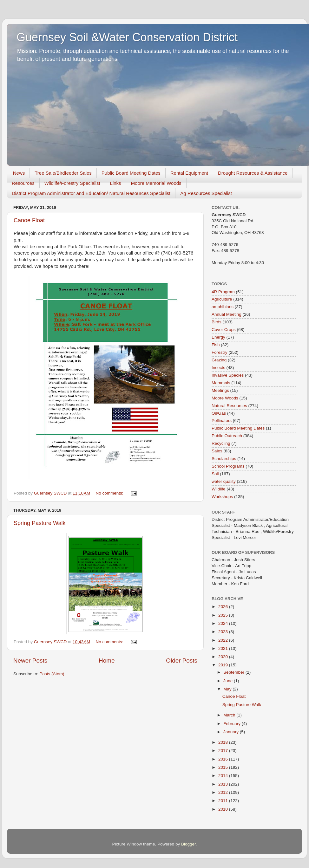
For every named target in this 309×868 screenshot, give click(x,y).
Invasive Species (228, 375)
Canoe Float (29, 220)
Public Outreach (227, 436)
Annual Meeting (227, 314)
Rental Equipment (189, 173)
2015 (224, 767)
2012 (224, 792)
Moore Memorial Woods (156, 183)
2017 (224, 751)
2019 (224, 665)
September (234, 672)
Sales (217, 451)
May (228, 689)
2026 (224, 607)
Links (116, 183)
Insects (218, 368)
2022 (224, 640)
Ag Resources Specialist (206, 193)
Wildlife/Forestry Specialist (72, 183)
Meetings (220, 390)
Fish (216, 345)
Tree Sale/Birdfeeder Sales (63, 173)
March (230, 715)
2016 (224, 759)
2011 (224, 801)
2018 (224, 742)
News (19, 173)
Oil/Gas (219, 413)
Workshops (222, 497)
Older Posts (182, 661)
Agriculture (222, 299)
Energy (218, 337)
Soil (215, 474)
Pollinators (222, 421)
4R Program (223, 292)
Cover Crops (224, 330)
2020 (224, 657)
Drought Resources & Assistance (253, 173)
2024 (224, 623)
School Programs (228, 466)
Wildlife (219, 489)
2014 (224, 776)
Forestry (220, 352)
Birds (217, 322)
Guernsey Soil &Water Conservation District (127, 37)
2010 (224, 809)
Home (107, 661)
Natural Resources (229, 406)
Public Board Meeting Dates (131, 173)
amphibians (223, 307)
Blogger (188, 844)
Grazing (219, 360)
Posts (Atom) (52, 674)
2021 (224, 648)
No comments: (110, 493)
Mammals (221, 383)
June (229, 681)
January (232, 732)
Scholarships (224, 459)
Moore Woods (225, 398)
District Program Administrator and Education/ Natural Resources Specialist (91, 193)
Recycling (221, 443)
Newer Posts (30, 661)
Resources (23, 183)
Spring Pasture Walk (39, 523)
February (233, 724)
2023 (224, 632)
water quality (224, 481)
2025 (224, 615)
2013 (224, 784)
